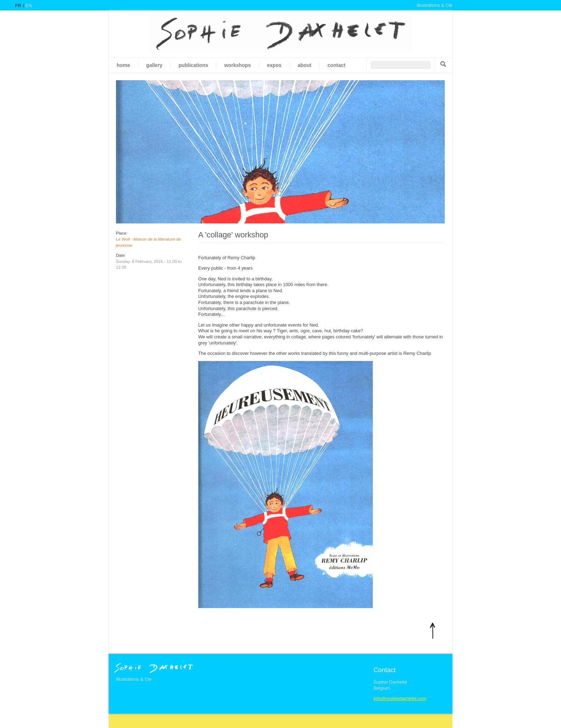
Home (123, 65)
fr (18, 6)
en (29, 6)
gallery (154, 65)
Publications (193, 65)
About (304, 65)
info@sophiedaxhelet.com (400, 698)
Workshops (238, 65)
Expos (274, 65)
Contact (336, 65)
